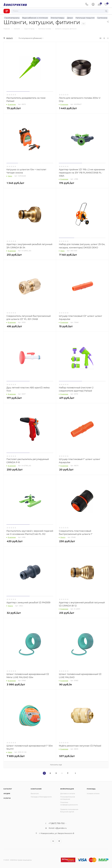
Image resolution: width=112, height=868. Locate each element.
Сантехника (102, 18)
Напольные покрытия (85, 18)
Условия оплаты (93, 793)
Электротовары (57, 18)
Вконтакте (53, 841)
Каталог (8, 789)
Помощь (91, 789)
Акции (7, 793)
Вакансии (35, 793)
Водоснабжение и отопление (35, 18)
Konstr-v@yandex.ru (58, 828)
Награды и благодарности (41, 797)
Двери (70, 18)
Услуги (7, 798)
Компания (36, 789)
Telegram (59, 841)
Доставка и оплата (68, 793)
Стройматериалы (12, 18)
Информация (67, 789)
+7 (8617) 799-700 (57, 823)
